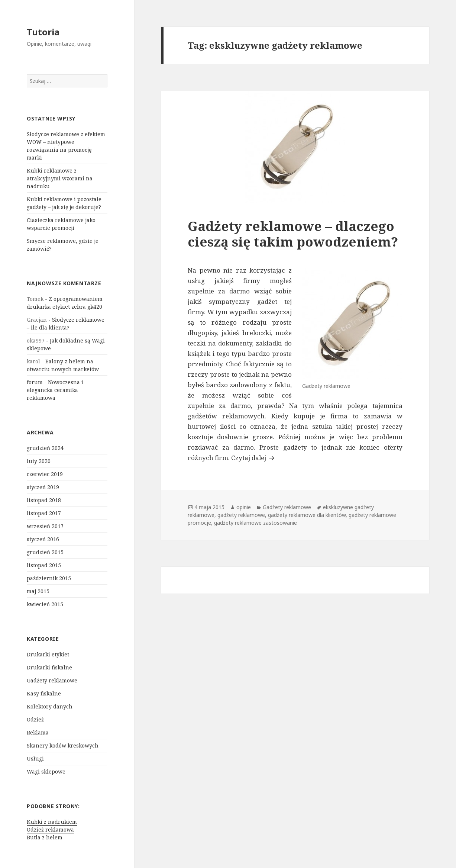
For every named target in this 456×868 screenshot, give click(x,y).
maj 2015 (38, 591)
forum (35, 382)
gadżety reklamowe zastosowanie (256, 523)
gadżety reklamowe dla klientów (307, 515)
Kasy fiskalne (44, 693)
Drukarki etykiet (48, 654)
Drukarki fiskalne (49, 667)
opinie (244, 507)
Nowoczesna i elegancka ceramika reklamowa (55, 390)
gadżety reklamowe (241, 515)
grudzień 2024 (45, 448)
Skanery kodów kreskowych (63, 745)
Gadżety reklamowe (52, 680)
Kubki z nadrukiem (52, 822)
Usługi (35, 758)
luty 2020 (39, 461)
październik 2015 (49, 578)
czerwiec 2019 (45, 474)
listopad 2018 (44, 500)
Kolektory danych (50, 706)
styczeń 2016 (43, 539)
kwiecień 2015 (45, 604)
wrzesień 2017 (45, 526)
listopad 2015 (44, 565)
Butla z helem (45, 837)
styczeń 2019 (43, 487)
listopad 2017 (44, 513)
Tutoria (43, 32)
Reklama (38, 732)
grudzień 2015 (45, 552)
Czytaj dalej (254, 458)
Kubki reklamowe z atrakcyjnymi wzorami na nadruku (60, 178)
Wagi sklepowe (46, 771)
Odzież (35, 719)
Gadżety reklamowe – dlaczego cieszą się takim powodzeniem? (293, 234)
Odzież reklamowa (50, 830)
